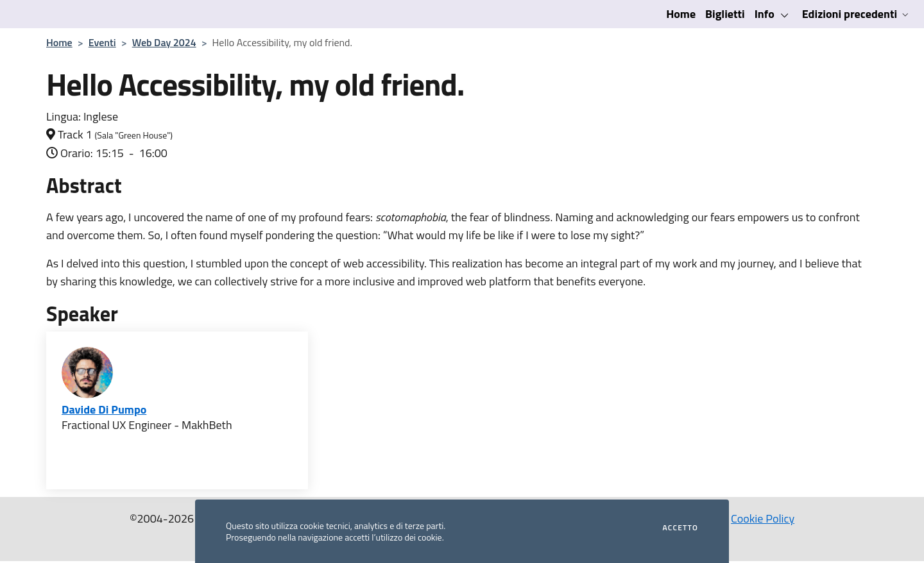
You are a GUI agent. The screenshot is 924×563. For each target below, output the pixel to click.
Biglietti (725, 14)
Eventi (102, 42)
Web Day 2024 (164, 42)
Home (681, 14)
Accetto (680, 528)
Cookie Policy (763, 518)
